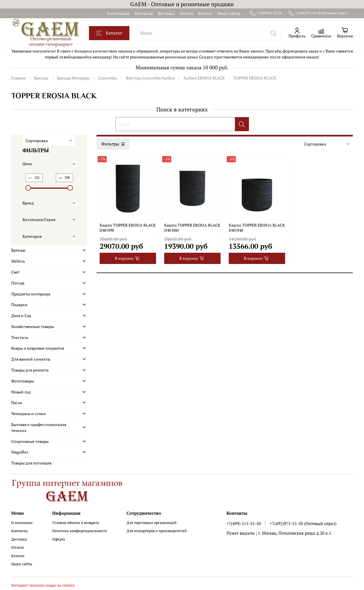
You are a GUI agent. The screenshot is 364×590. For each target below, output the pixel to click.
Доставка (166, 13)
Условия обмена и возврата (76, 523)
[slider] (28, 188)
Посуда (18, 283)
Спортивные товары (30, 441)
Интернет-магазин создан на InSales (43, 585)
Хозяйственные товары (33, 326)
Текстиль (20, 337)
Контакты (144, 13)
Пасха (17, 403)
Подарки (19, 305)
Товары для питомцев (31, 463)
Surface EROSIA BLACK (204, 78)
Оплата (186, 13)
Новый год (21, 392)
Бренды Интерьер (73, 78)
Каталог (205, 13)
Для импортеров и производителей (157, 531)
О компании (118, 13)
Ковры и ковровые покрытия (38, 348)
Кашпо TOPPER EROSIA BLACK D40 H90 (128, 228)
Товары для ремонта (30, 370)
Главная (18, 78)
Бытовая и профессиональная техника (39, 427)
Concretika (108, 78)
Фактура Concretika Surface (150, 78)
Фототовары (23, 381)
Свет (15, 272)
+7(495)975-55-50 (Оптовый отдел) (318, 13)
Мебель (18, 261)
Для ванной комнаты (31, 359)
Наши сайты (229, 13)
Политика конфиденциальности (80, 531)
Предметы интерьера (31, 294)
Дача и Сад (21, 315)
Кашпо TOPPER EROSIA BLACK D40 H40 (257, 228)
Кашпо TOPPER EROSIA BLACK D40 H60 (192, 228)
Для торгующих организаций (152, 523)
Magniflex (20, 452)
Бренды (41, 78)
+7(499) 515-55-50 (244, 523)
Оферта (59, 539)
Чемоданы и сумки (29, 414)
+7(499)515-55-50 (266, 13)
